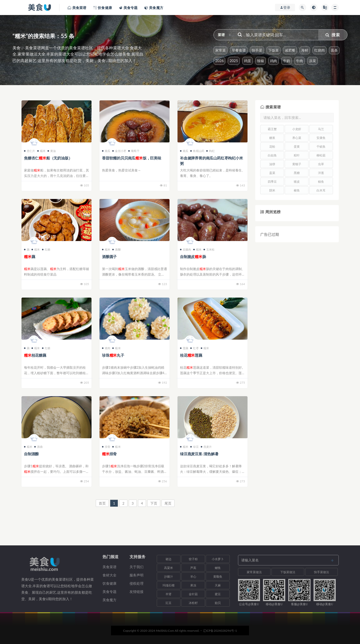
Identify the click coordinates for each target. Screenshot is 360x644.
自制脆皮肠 (193, 257)
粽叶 (297, 155)
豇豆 (168, 603)
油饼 (272, 164)
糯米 (41, 151)
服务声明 (136, 575)
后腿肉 (186, 249)
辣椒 (260, 61)
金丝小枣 (119, 151)
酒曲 (38, 447)
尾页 (168, 503)
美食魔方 (109, 600)
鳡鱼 (218, 568)
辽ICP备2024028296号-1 (220, 631)
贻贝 (218, 603)
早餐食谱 (239, 50)
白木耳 (321, 190)
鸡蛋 (247, 61)
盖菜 (272, 173)
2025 (234, 61)
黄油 (52, 151)
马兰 (321, 129)
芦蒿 (193, 568)
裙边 (168, 559)
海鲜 (305, 50)
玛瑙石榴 (168, 585)
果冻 (193, 585)
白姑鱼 (272, 155)
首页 (102, 503)
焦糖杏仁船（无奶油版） (48, 158)
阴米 (272, 190)
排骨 (106, 447)
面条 (334, 50)
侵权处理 (136, 583)
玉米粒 (209, 249)
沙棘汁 (168, 577)
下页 (154, 503)
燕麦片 (206, 447)
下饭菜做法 (288, 572)
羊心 (193, 577)
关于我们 (136, 567)
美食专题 (109, 592)
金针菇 (193, 594)
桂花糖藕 (35, 355)
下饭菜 (273, 50)
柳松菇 (321, 155)
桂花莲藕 (191, 355)
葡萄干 (134, 151)
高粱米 (168, 568)
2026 (219, 61)
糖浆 (272, 138)
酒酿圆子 (109, 257)
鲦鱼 (321, 182)
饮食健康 (109, 583)
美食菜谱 (109, 567)
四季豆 (272, 182)
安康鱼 (321, 138)
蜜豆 (218, 594)
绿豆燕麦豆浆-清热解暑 (199, 454)
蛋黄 (297, 147)
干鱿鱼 (321, 147)
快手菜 (257, 50)
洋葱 (321, 173)
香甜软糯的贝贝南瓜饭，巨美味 (132, 158)
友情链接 (136, 592)
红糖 (46, 249)
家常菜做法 (254, 572)
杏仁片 (30, 151)
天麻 (218, 585)
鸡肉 (273, 61)
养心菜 (297, 138)
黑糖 (297, 173)
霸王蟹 (272, 129)
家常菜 (220, 50)
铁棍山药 (197, 151)
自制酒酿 (31, 454)
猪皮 (297, 182)
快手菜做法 (321, 572)
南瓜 (106, 151)
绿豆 (194, 447)
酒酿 (116, 249)
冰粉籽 (193, 603)
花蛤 (272, 147)
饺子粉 (193, 559)
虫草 (321, 164)
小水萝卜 (218, 559)
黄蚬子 (297, 164)
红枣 (194, 348)
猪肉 (106, 348)
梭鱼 (297, 190)
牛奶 (286, 61)
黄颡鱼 (218, 577)
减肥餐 (290, 50)
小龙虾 (297, 129)
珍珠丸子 (113, 355)
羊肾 (168, 594)
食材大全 (109, 575)
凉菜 (312, 61)
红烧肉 (319, 50)
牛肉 (299, 61)
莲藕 (184, 348)
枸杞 (210, 151)
